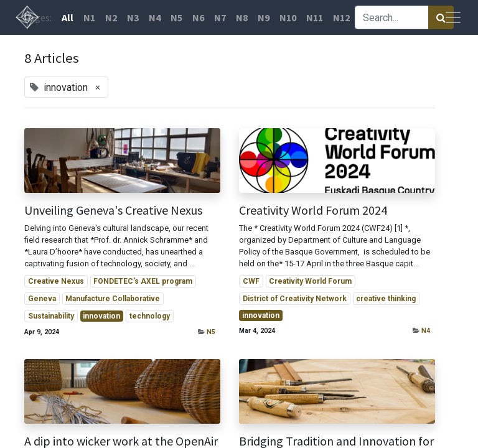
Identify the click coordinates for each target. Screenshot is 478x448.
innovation (101, 316)
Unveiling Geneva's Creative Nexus (113, 210)
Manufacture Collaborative (113, 299)
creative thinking (386, 299)
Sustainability (51, 316)
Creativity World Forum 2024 (313, 210)
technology (150, 316)
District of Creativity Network (295, 299)
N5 (211, 332)
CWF (251, 281)
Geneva (42, 299)
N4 (426, 331)
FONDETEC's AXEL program (143, 281)
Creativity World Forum (310, 281)
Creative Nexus (56, 281)
